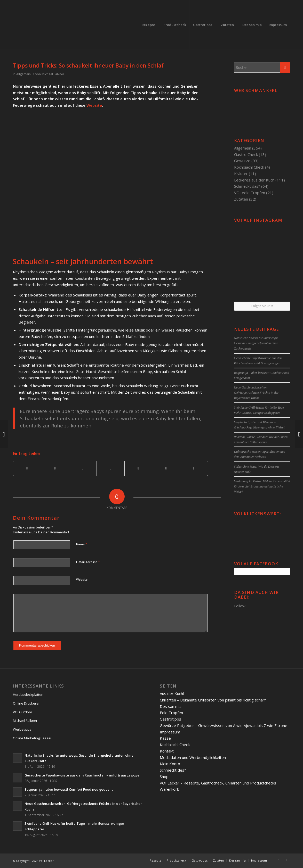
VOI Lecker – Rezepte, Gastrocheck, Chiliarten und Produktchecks (218, 783)
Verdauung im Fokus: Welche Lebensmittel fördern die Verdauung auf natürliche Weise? (262, 486)
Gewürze (242, 161)
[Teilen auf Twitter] (55, 468)
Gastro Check (246, 154)
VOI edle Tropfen (250, 193)
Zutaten (241, 199)
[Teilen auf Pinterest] (83, 468)
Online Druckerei (26, 703)
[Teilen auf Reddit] (166, 468)
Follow (240, 606)
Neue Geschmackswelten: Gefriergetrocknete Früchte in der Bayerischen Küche (256, 393)
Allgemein (23, 74)
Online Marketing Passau (33, 738)
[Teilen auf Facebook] (27, 468)
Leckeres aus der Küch (254, 180)
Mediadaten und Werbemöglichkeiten (193, 757)
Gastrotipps (170, 719)
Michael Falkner (53, 74)
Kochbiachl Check (249, 167)
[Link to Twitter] (286, 860)
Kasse (165, 738)
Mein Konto (170, 764)
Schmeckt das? (247, 186)
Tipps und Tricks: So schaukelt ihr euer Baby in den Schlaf (88, 65)
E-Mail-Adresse (88, 562)
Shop (164, 776)
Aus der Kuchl (172, 693)
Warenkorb (170, 789)
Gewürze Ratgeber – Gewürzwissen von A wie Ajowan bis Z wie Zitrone (224, 725)
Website (94, 105)
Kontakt (167, 751)
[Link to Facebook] (278, 860)
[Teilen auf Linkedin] (111, 468)
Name (82, 544)
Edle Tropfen (171, 713)
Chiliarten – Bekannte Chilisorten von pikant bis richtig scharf (213, 700)
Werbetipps (22, 729)
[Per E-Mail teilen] (194, 468)
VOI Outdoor (23, 712)
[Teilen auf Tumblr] (138, 468)
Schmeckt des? (173, 770)
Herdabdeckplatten (28, 695)
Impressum (170, 732)
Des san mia (171, 706)
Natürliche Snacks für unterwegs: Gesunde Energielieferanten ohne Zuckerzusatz (256, 343)
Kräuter (241, 173)
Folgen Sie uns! (262, 306)
